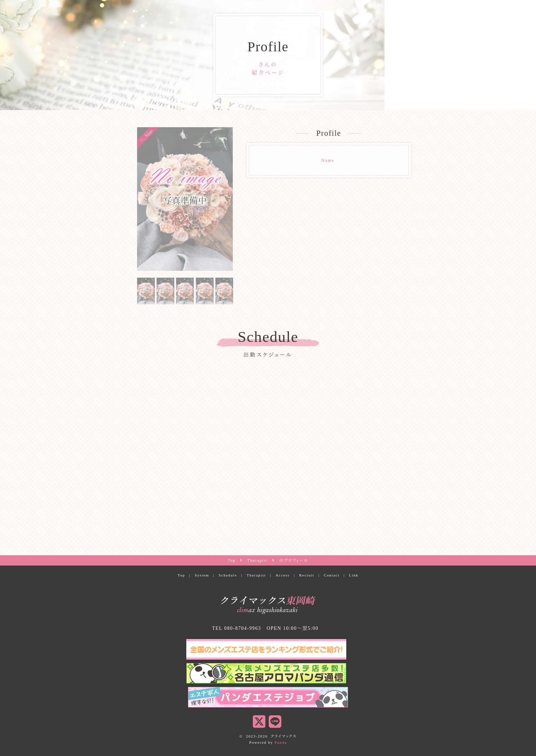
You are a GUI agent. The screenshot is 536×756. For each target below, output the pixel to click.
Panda (281, 742)
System (202, 575)
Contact (332, 575)
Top (181, 575)
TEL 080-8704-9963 (237, 628)
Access (283, 575)
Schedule (228, 575)
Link (354, 575)
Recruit (307, 575)
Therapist (256, 575)
